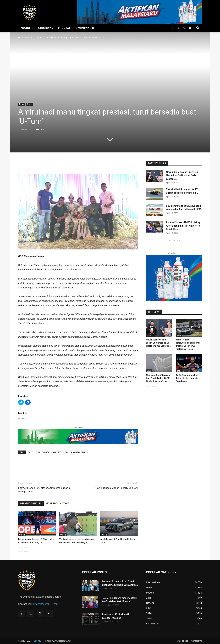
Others (39, 38)
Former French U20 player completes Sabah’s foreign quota (44, 490)
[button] (198, 28)
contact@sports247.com (45, 604)
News (30, 38)
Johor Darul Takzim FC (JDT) (49, 452)
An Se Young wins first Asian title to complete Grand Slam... (187, 378)
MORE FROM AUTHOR (58, 504)
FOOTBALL (27, 28)
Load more (174, 240)
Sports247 (39, 641)
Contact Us (197, 641)
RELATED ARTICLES (31, 504)
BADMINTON (46, 28)
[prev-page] (20, 549)
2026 (149, 335)
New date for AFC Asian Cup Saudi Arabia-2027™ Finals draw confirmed (158, 378)
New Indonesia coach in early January (116, 488)
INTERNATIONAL (85, 28)
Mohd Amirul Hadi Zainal (76, 452)
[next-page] (26, 549)
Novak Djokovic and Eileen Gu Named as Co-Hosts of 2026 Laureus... (182, 175)
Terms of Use (182, 641)
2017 (31, 452)
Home (21, 38)
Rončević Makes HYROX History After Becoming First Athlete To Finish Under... (183, 226)
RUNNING (64, 28)
